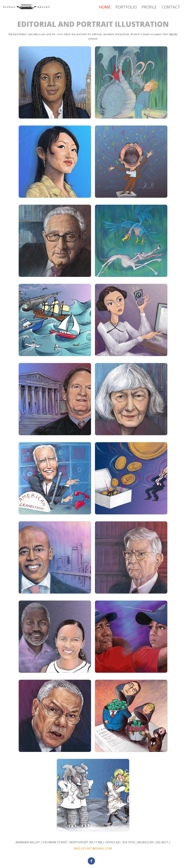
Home (105, 8)
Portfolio (126, 8)
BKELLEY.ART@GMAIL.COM (93, 848)
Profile (149, 8)
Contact (171, 8)
